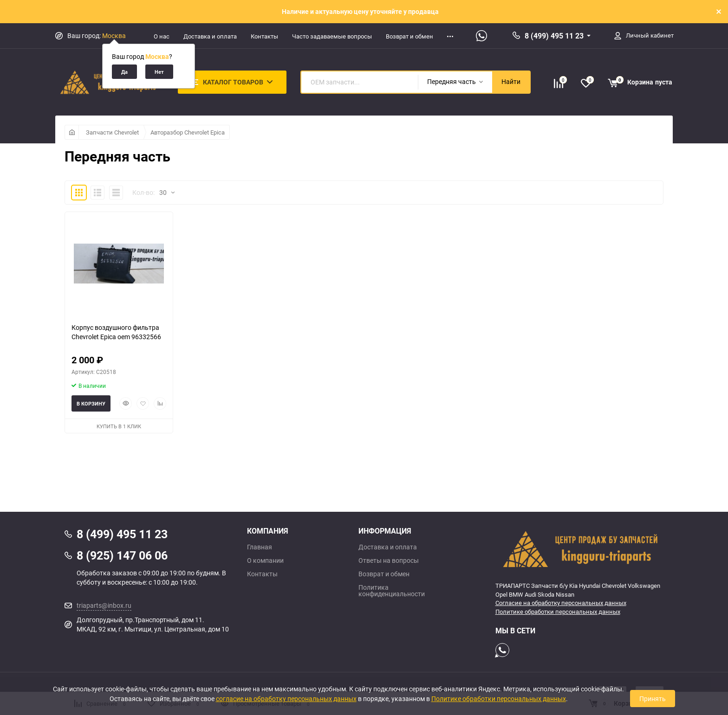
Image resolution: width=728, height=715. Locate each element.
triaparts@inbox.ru (104, 605)
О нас (162, 36)
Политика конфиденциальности (392, 591)
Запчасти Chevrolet (112, 132)
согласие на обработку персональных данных (286, 699)
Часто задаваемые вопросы (332, 36)
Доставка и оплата (210, 36)
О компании (265, 560)
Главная (260, 547)
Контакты (264, 36)
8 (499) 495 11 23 (554, 36)
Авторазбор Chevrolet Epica (188, 132)
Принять (653, 699)
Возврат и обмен (409, 36)
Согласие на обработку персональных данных (561, 603)
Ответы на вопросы (389, 560)
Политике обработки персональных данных (558, 612)
